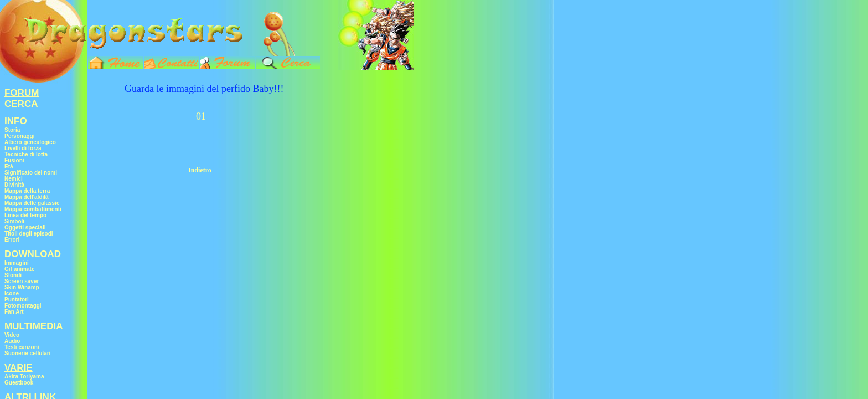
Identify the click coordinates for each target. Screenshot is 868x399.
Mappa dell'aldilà (27, 197)
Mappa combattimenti (33, 209)
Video (12, 335)
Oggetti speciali (25, 227)
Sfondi (13, 275)
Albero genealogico (30, 142)
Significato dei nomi (31, 173)
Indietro (200, 170)
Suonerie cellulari (27, 353)
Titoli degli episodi (29, 234)
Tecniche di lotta (26, 154)
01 (201, 116)
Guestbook (19, 383)
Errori (12, 240)
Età (9, 167)
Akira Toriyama (24, 377)
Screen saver (22, 281)
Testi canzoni (22, 347)
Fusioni (14, 160)
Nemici (14, 179)
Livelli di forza (23, 148)
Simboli (14, 221)
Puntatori (17, 300)
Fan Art (14, 312)
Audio (12, 341)
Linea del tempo (25, 215)
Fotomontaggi (23, 306)
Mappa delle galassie (32, 203)
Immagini (17, 263)
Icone (12, 293)
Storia (12, 130)
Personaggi (19, 136)
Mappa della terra (27, 191)
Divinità (14, 185)
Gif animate (19, 269)
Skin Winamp (22, 287)
